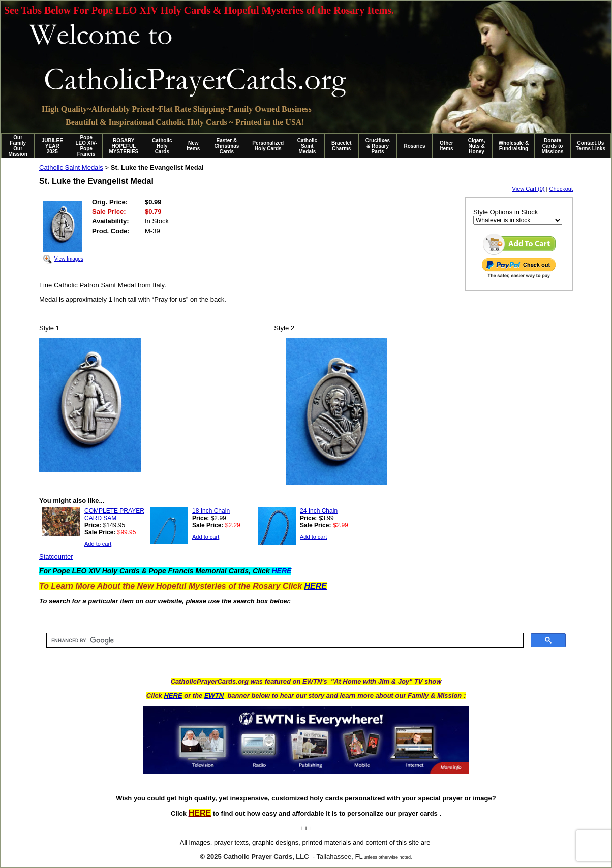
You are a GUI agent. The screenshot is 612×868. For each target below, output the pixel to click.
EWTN (214, 696)
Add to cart (98, 544)
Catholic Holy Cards (162, 146)
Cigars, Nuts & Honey (477, 146)
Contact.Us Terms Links (591, 146)
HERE (173, 696)
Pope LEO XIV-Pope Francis (86, 146)
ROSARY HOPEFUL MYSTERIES (124, 146)
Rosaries (414, 146)
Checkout (561, 189)
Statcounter (56, 556)
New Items (193, 146)
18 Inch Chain (211, 511)
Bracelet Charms (341, 146)
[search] (284, 640)
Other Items (447, 146)
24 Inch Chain (319, 511)
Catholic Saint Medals (307, 146)
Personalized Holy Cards (268, 146)
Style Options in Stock (506, 212)
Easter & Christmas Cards (226, 146)
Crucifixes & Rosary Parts (378, 146)
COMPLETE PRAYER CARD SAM (114, 515)
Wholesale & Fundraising (514, 146)
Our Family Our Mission (18, 146)
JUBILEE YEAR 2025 (52, 146)
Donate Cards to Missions (553, 146)
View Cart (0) (529, 189)
